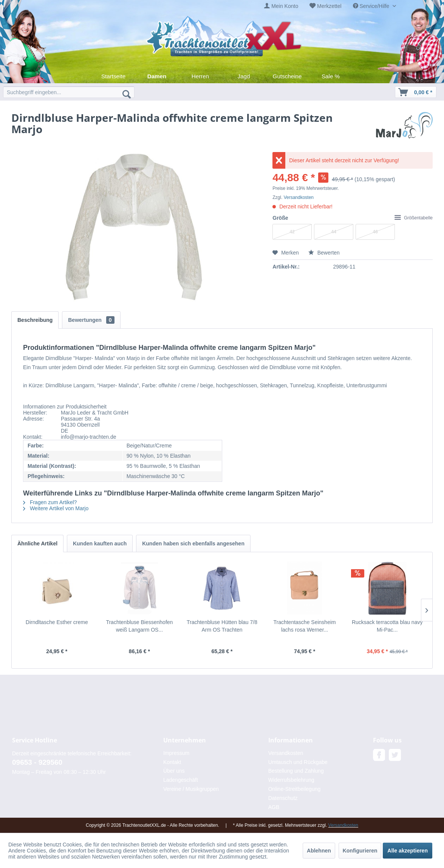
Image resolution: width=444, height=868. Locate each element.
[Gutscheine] (287, 76)
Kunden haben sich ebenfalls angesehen (193, 543)
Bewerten (324, 253)
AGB (274, 807)
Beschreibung (35, 320)
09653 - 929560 (37, 762)
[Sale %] (331, 76)
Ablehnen (319, 851)
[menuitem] (281, 6)
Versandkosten (299, 197)
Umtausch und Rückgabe (298, 762)
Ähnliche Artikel (37, 543)
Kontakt (172, 762)
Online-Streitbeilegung (295, 789)
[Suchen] (127, 94)
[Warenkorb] (416, 92)
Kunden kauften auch (100, 543)
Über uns (174, 771)
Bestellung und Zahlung (296, 771)
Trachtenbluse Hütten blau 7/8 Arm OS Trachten (222, 626)
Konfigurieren (360, 851)
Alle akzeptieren (408, 851)
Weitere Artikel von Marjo (56, 508)
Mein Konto (285, 6)
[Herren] (200, 76)
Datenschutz (283, 798)
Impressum (176, 753)
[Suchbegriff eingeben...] (69, 92)
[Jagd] (244, 76)
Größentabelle (414, 218)
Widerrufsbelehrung (291, 780)
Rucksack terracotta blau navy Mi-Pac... (387, 626)
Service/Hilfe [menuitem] (372, 6)
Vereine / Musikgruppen (191, 789)
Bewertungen (91, 320)
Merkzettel (329, 6)
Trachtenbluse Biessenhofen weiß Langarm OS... (139, 626)
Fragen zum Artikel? (50, 502)
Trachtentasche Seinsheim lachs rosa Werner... (304, 626)
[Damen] (157, 76)
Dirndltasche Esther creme (57, 622)
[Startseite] (114, 76)
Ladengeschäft (181, 780)
